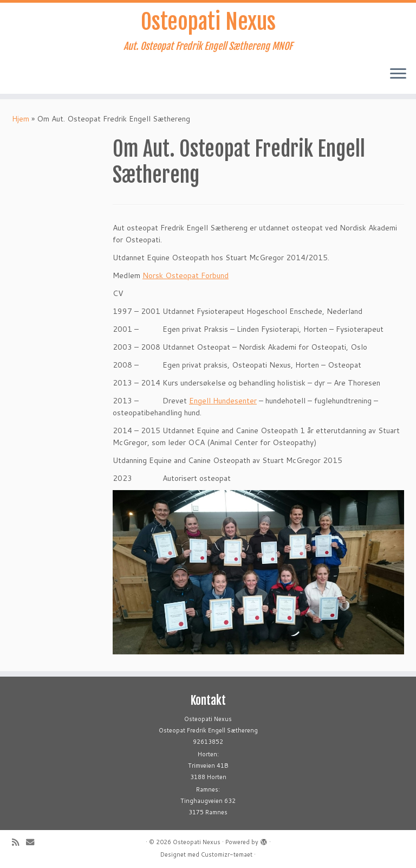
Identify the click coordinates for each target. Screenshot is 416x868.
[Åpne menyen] (398, 74)
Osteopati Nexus (208, 22)
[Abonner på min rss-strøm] (19, 842)
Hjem (21, 119)
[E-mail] (34, 842)
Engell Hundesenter (223, 401)
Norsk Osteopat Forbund (186, 275)
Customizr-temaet (227, 854)
